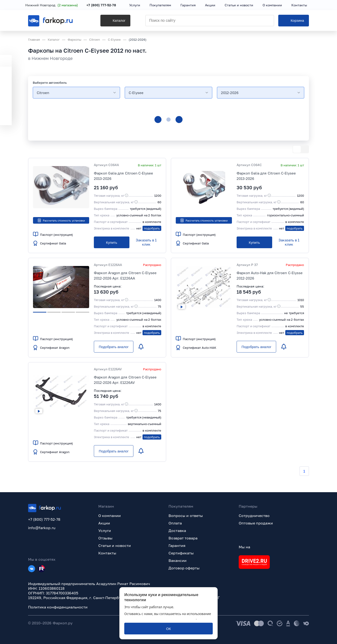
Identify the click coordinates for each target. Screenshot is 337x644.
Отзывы (105, 538)
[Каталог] (109, 21)
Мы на (244, 547)
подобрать (152, 228)
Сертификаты (181, 553)
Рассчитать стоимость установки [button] (61, 220)
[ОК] (168, 629)
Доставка (177, 531)
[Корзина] (294, 21)
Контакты (107, 553)
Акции (104, 523)
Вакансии (178, 560)
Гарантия (177, 546)
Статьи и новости (115, 546)
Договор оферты (184, 568)
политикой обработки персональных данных (160, 618)
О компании (110, 516)
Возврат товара (183, 538)
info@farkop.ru (42, 528)
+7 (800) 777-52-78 (104, 5)
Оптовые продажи (256, 523)
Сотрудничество (254, 516)
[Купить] (112, 242)
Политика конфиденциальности (58, 607)
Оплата (175, 523)
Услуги (105, 531)
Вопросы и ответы (186, 516)
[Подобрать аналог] (114, 347)
